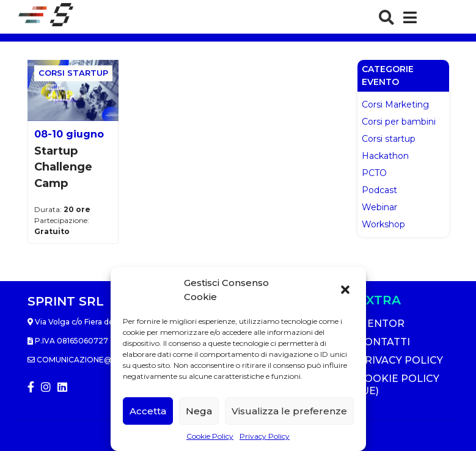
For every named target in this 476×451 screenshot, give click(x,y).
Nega (199, 411)
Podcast (379, 190)
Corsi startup (389, 139)
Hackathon (385, 156)
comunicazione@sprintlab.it (96, 360)
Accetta (148, 411)
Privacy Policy (265, 436)
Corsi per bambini (399, 122)
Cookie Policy (210, 436)
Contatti (384, 342)
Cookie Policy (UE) (398, 385)
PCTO (374, 173)
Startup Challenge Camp (63, 167)
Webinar (379, 207)
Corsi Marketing (395, 105)
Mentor (381, 324)
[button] (346, 290)
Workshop (383, 224)
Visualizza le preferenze (289, 411)
